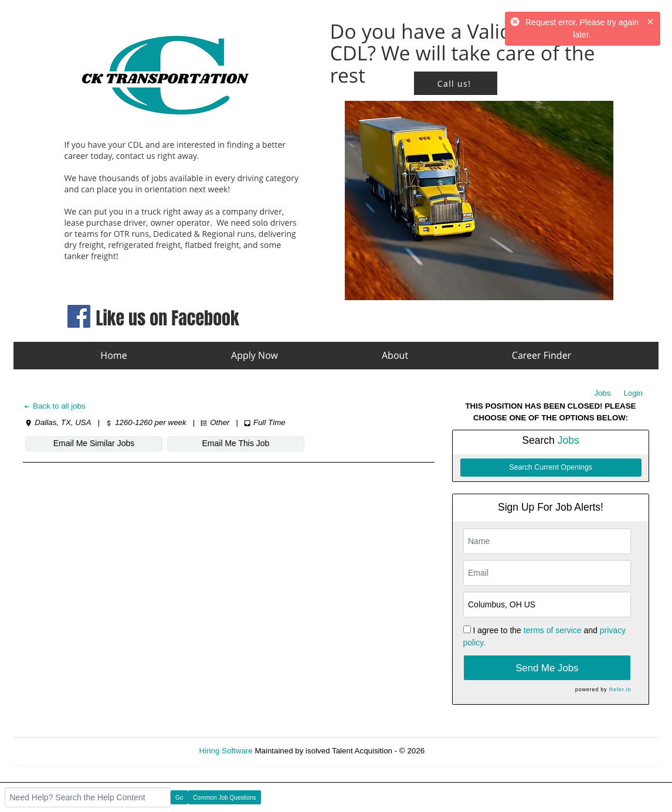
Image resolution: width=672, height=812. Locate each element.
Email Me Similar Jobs (94, 443)
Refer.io (620, 689)
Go (179, 798)
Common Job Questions (224, 798)
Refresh (459, 751)
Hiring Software (226, 751)
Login (633, 393)
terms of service (553, 630)
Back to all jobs (54, 406)
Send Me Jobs (547, 668)
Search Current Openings (551, 467)
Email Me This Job (236, 443)
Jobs (602, 393)
